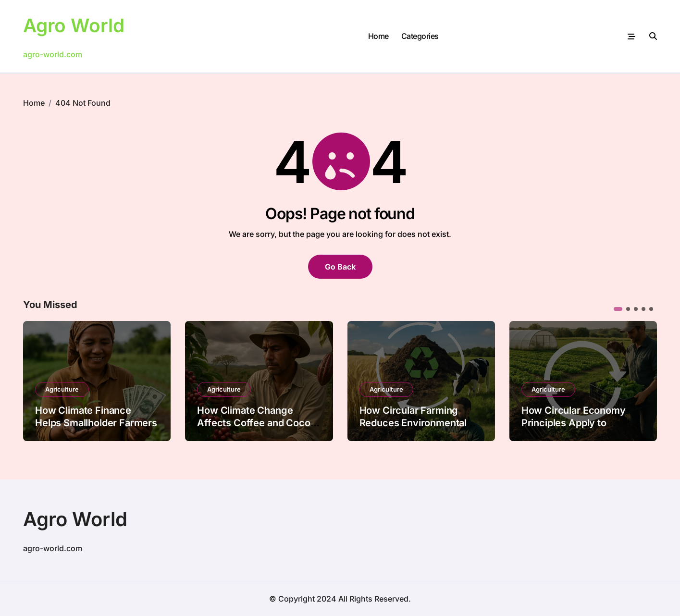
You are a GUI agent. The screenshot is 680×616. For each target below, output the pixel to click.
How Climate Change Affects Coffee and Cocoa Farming (256, 423)
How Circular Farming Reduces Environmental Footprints (413, 423)
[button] (618, 309)
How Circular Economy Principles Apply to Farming (574, 423)
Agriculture (62, 389)
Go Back (340, 267)
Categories (420, 36)
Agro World (75, 25)
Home (378, 36)
